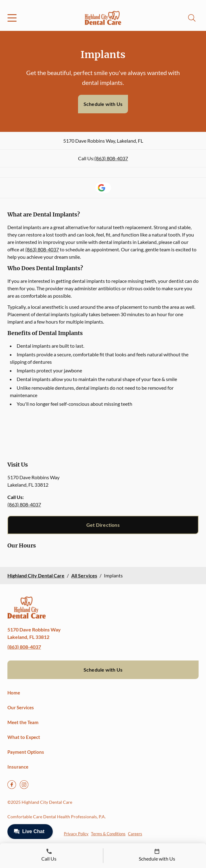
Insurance (18, 767)
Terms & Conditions (108, 834)
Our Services (21, 707)
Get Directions (103, 525)
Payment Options (26, 752)
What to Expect (24, 737)
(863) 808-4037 (111, 158)
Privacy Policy (76, 834)
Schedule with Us (103, 104)
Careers (135, 834)
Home (14, 693)
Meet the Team (23, 722)
